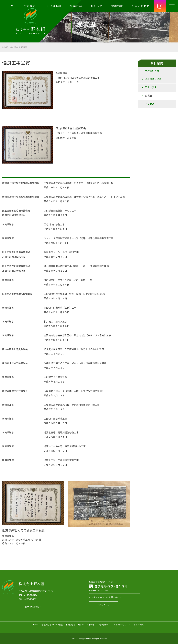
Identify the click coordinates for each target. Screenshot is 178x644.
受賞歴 (149, 96)
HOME (11, 6)
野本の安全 (151, 87)
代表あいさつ (152, 71)
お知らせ (97, 6)
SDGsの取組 (53, 6)
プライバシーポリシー (121, 624)
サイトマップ (139, 624)
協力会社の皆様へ (33, 606)
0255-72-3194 (108, 586)
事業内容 (76, 6)
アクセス (150, 104)
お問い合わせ (141, 6)
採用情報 (117, 6)
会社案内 (30, 6)
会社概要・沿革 (153, 79)
